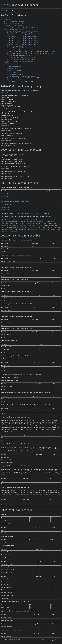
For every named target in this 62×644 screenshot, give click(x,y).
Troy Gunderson (7, 204)
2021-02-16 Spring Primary (13, 25)
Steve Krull (5, 199)
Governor (10, 65)
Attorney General (13, 69)
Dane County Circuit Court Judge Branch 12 (23, 42)
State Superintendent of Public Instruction (23, 27)
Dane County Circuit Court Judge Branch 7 (22, 37)
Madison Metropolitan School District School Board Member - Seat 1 (32, 52)
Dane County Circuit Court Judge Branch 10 (23, 40)
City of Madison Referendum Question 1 (21, 55)
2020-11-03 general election (14, 24)
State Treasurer (13, 72)
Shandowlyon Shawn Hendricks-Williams (15, 202)
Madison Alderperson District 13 (19, 48)
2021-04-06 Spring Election (14, 29)
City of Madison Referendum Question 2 (21, 57)
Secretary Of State (14, 70)
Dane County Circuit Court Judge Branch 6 (22, 35)
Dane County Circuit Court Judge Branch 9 (22, 39)
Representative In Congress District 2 (21, 76)
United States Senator (15, 74)
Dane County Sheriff (14, 80)
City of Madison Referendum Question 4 (21, 61)
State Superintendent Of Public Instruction (23, 31)
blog (14, 5)
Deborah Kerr (6, 196)
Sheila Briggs (6, 210)
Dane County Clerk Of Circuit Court (20, 82)
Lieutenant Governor (14, 67)
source (58, 640)
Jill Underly (6, 194)
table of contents (10, 20)
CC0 (43, 640)
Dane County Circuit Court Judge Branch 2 (22, 33)
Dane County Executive (15, 46)
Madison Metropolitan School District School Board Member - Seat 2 (32, 54)
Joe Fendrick (6, 207)
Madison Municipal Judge (16, 50)
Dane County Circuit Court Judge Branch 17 (23, 44)
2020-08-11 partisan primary (14, 22)
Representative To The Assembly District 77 (23, 78)
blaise (5, 5)
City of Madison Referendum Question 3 (21, 59)
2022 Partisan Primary (12, 63)
